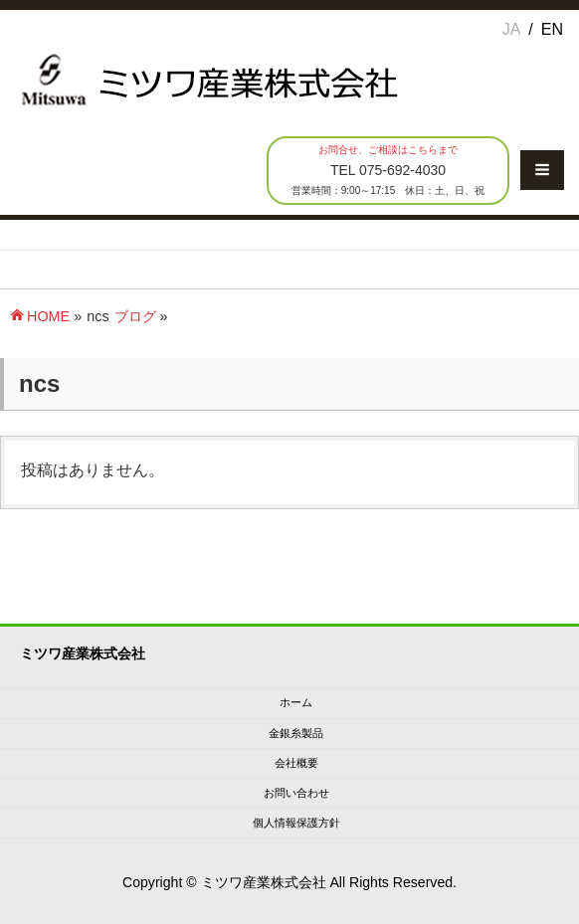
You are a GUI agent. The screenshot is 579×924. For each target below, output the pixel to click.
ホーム (296, 702)
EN (552, 29)
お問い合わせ (296, 793)
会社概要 (296, 763)
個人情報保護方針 (296, 823)
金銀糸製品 (296, 733)
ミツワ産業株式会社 (264, 882)
